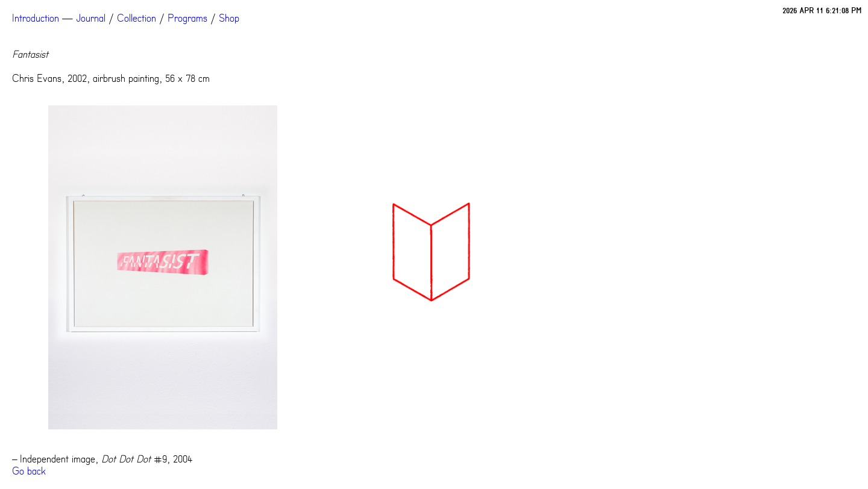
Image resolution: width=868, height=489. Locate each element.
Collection (137, 18)
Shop (229, 18)
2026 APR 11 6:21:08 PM (822, 11)
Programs (187, 18)
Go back (29, 471)
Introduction (36, 18)
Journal (91, 18)
